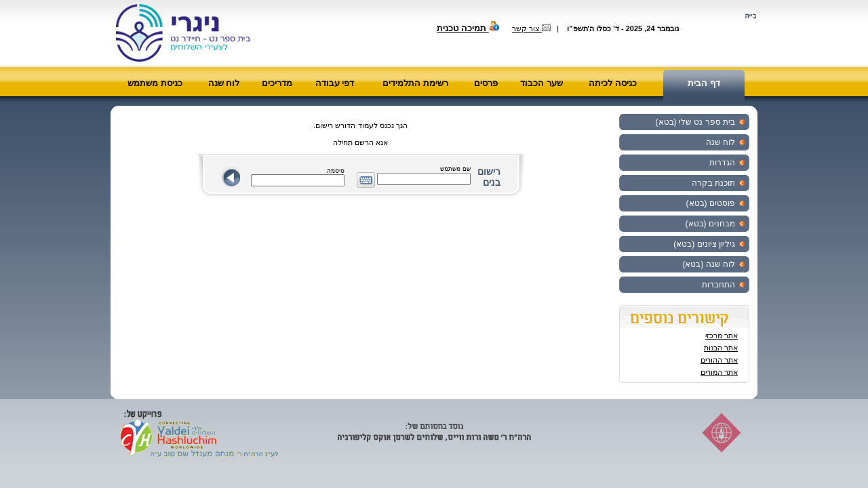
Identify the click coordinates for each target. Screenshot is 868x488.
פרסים (486, 83)
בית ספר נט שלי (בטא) (695, 122)
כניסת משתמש (155, 83)
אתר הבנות (721, 348)
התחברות (718, 285)
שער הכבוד (541, 83)
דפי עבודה (335, 83)
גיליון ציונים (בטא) (704, 244)
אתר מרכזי (722, 335)
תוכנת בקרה (713, 183)
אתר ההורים (719, 360)
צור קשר (531, 28)
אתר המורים (719, 372)
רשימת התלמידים (415, 83)
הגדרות (722, 163)
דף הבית (704, 83)
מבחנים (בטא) (710, 224)
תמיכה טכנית (468, 28)
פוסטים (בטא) (711, 203)
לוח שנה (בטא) (709, 264)
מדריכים (277, 83)
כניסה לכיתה (613, 83)
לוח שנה (224, 83)
